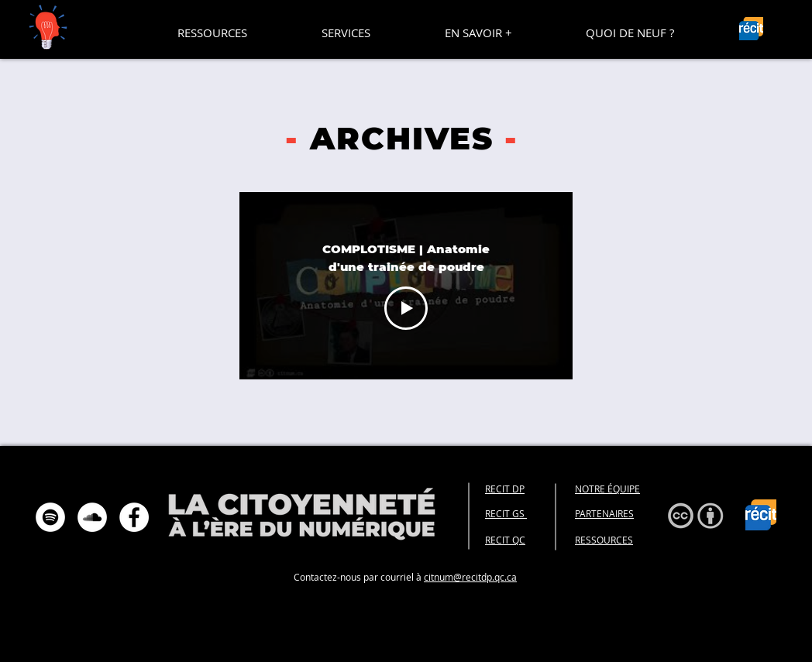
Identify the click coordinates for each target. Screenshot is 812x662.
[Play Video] (406, 308)
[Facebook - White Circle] (134, 517)
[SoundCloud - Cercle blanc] (92, 517)
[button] (212, 33)
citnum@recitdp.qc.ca (470, 577)
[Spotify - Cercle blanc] (50, 517)
